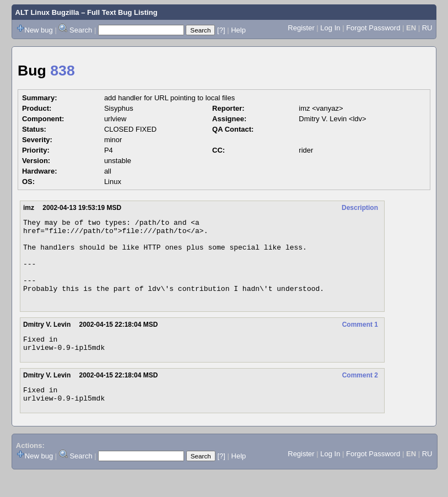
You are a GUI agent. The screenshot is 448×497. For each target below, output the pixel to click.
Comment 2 (360, 395)
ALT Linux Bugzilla (47, 12)
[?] (221, 30)
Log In (330, 28)
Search (81, 30)
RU (427, 28)
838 (62, 71)
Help (238, 30)
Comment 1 (360, 341)
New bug (39, 30)
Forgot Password (373, 28)
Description (360, 208)
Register (301, 28)
